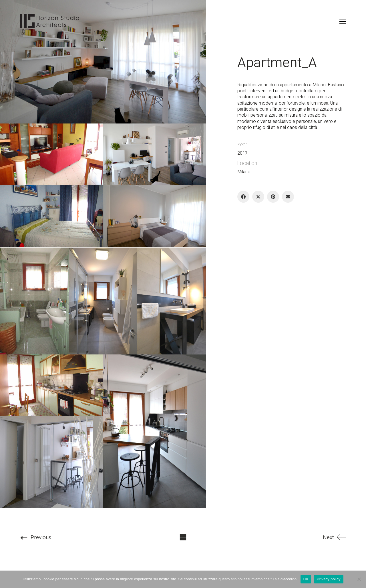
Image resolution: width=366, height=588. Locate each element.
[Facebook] (243, 197)
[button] (343, 21)
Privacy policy (329, 579)
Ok (306, 579)
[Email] (288, 197)
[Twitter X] (258, 197)
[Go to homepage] (50, 21)
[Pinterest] (273, 197)
